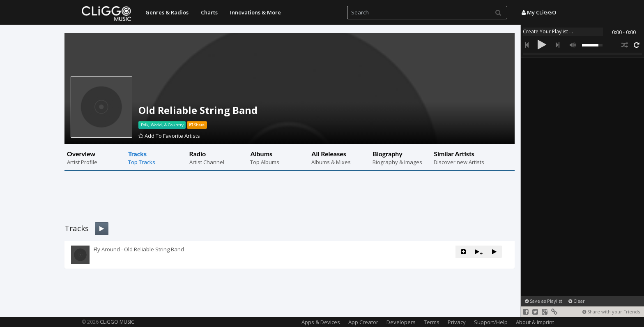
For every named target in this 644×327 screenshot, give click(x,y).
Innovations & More (255, 12)
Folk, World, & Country (162, 125)
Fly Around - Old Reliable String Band (139, 249)
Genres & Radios (167, 12)
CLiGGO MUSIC (117, 322)
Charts (209, 12)
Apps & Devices (321, 322)
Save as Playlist (544, 301)
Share (197, 125)
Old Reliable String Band (198, 110)
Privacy (457, 322)
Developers (401, 322)
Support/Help (491, 322)
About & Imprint (535, 322)
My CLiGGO (539, 12)
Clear (577, 301)
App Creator (363, 322)
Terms (432, 322)
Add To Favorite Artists (169, 136)
